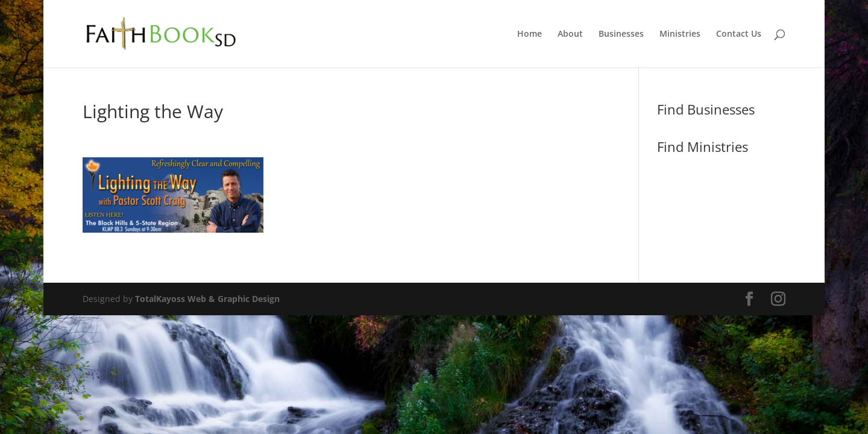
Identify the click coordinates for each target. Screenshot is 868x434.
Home (530, 34)
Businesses (621, 34)
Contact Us (739, 34)
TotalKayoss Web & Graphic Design (207, 299)
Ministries (680, 34)
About (570, 34)
